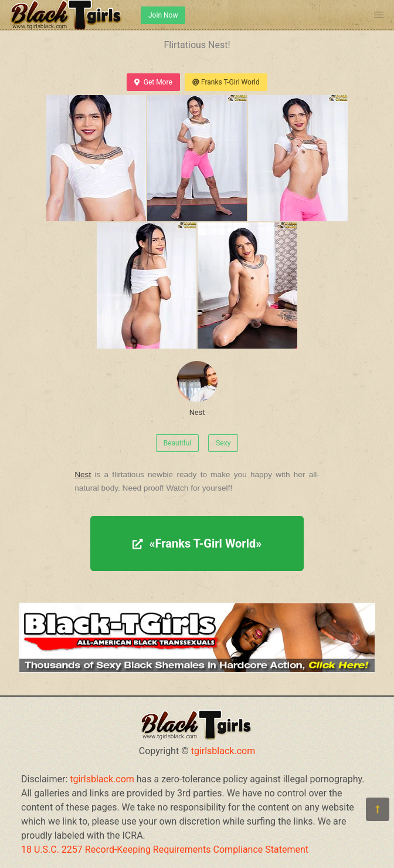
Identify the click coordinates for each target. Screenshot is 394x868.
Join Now (163, 15)
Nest (197, 389)
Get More (153, 82)
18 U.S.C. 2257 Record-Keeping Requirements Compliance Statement (165, 850)
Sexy (223, 443)
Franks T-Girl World (226, 82)
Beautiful (178, 443)
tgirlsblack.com (223, 751)
